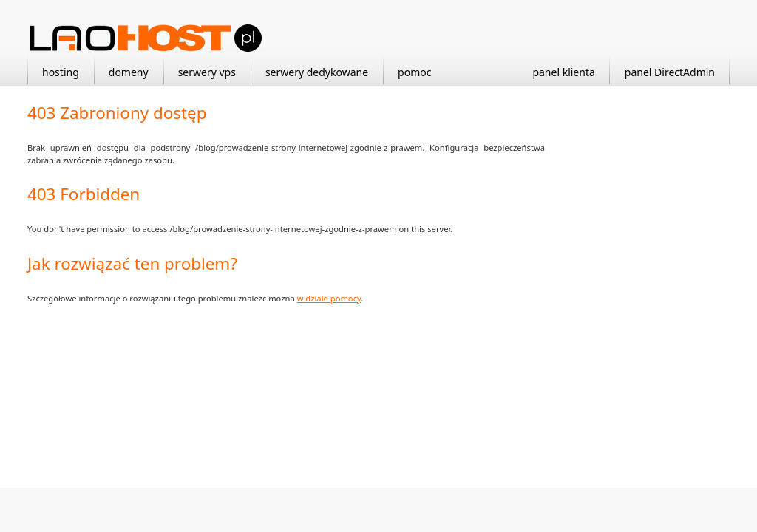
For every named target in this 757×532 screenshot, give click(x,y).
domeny (129, 72)
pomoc (414, 72)
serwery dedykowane (317, 72)
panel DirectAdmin (670, 72)
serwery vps (207, 72)
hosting (61, 72)
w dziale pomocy (329, 298)
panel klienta (563, 72)
